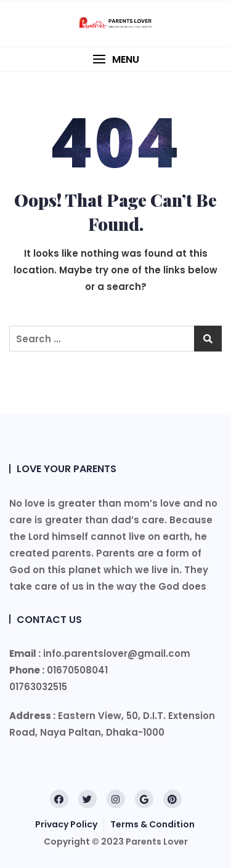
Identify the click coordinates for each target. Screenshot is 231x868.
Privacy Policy (66, 824)
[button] (115, 59)
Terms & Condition (152, 824)
